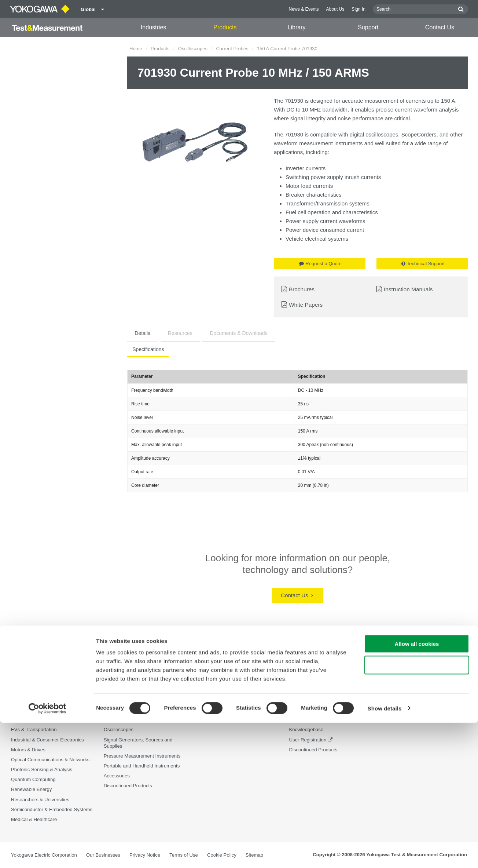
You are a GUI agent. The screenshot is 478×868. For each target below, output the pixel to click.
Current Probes (232, 49)
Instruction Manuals (408, 289)
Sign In (358, 9)
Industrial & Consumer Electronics (47, 740)
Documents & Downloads (216, 333)
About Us (335, 9)
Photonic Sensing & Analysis (42, 770)
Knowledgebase (306, 730)
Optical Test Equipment (128, 700)
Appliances (23, 710)
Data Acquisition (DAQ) (129, 720)
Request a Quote (320, 264)
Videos (204, 720)
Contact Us (440, 27)
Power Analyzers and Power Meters (142, 710)
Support (368, 27)
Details (138, 333)
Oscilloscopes (193, 49)
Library (297, 27)
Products (225, 27)
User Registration (308, 740)
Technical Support (423, 264)
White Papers (306, 305)
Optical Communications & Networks (50, 760)
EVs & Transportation (34, 730)
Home (136, 49)
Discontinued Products (313, 750)
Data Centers (25, 720)
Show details (385, 854)
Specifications (146, 349)
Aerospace (23, 700)
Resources (167, 333)
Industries (153, 27)
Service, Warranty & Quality (318, 720)
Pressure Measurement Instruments (142, 756)
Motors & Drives (28, 750)
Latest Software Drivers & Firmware (327, 710)
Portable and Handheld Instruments (142, 766)
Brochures (302, 289)
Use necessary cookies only (417, 811)
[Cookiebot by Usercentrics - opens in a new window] (47, 854)
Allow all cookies (417, 789)
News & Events (304, 9)
